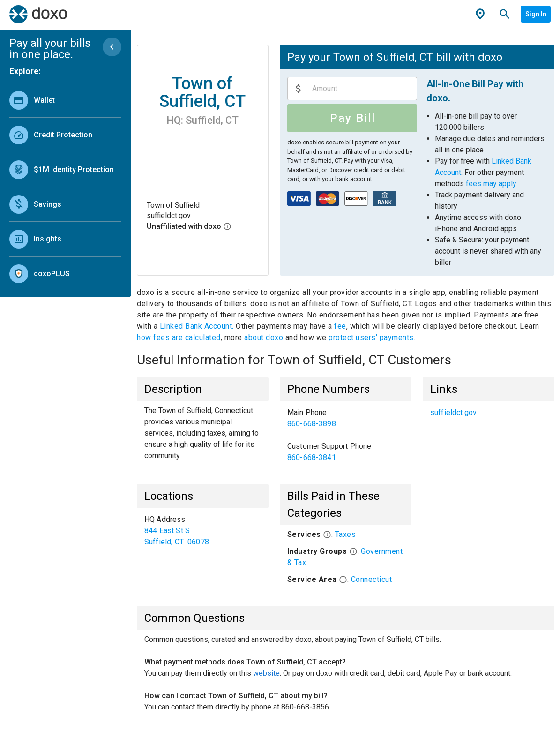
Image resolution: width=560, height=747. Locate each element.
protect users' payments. (372, 337)
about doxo (264, 337)
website (266, 673)
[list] (65, 185)
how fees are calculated (179, 337)
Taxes (346, 534)
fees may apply (491, 184)
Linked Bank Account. (198, 326)
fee (340, 326)
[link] (65, 100)
